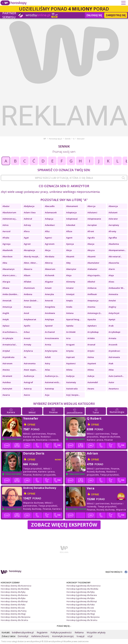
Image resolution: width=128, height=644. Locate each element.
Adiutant (113, 212)
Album (27, 275)
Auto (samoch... (116, 376)
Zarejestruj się (116, 15)
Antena (70, 313)
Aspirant (70, 357)
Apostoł (49, 326)
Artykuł (6, 351)
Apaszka (92, 319)
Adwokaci (50, 225)
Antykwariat (30, 319)
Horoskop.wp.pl (55, 139)
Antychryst (114, 313)
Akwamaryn (9, 269)
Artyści (91, 351)
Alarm (112, 269)
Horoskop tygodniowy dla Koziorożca (83, 586)
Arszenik (113, 345)
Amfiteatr (92, 294)
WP (45, 139)
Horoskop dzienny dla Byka (13, 598)
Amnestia (113, 294)
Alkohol (91, 282)
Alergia (6, 282)
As (25, 357)
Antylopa (49, 319)
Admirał (28, 219)
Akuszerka (114, 263)
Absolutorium (9, 212)
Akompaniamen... (117, 250)
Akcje (69, 250)
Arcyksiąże (8, 338)
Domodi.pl (23, 636)
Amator (70, 288)
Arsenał (91, 345)
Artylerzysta (51, 351)
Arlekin (91, 338)
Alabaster (92, 269)
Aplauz (6, 326)
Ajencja (70, 244)
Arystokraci (114, 351)
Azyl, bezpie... (73, 395)
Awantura (114, 389)
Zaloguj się (94, 15)
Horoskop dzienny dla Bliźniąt (14, 601)
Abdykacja (29, 206)
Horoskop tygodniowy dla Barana (82, 595)
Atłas (111, 370)
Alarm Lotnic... (10, 275)
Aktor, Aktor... (31, 263)
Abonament (72, 206)
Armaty (28, 345)
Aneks (69, 307)
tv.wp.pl (81, 636)
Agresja (6, 244)
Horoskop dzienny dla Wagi (13, 614)
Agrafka (113, 238)
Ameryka (49, 294)
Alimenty (71, 282)
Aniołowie (50, 313)
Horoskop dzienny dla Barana (14, 595)
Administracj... (10, 219)
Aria (68, 338)
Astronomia (30, 363)
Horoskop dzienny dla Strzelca (14, 620)
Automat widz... (53, 382)
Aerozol (7, 231)
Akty (68, 263)
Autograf (28, 382)
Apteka (70, 326)
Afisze (69, 231)
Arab (111, 326)
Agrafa (91, 238)
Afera (27, 231)
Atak (111, 363)
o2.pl (90, 636)
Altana (6, 288)
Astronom (7, 363)
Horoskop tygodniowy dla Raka (81, 605)
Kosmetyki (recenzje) (63, 636)
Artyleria (28, 351)
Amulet (112, 301)
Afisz (47, 231)
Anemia (91, 307)
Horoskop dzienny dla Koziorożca (16, 586)
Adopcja (49, 219)
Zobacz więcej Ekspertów (64, 525)
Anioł (26, 313)
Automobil (93, 382)
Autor (111, 382)
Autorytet (7, 389)
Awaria (6, 395)
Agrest (27, 244)
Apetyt (112, 319)
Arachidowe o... (10, 332)
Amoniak (7, 301)
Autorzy (28, 389)
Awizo (27, 395)
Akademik (8, 250)
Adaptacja (71, 212)
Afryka (6, 238)
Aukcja (91, 376)
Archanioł (50, 332)
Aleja (69, 275)
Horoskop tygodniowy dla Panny (81, 611)
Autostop (49, 389)
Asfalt (48, 357)
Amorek (49, 301)
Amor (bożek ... (31, 301)
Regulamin (42, 632)
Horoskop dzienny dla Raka (13, 605)
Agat (26, 238)
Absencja (113, 206)
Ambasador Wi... (117, 288)
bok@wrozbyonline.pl (23, 632)
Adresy (27, 225)
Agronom (50, 244)
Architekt (71, 332)
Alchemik (50, 275)
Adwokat (71, 225)
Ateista (6, 370)
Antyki (6, 319)
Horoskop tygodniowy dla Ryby (81, 592)
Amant (48, 288)
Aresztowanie (52, 338)
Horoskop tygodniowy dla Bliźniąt (82, 601)
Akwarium (50, 269)
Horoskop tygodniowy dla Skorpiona (83, 617)
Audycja (70, 376)
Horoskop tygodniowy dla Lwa (80, 608)
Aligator (49, 282)
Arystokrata (8, 357)
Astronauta (114, 357)
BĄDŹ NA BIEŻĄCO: (116, 572)
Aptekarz (92, 326)
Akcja (48, 250)
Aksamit (70, 256)
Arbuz (27, 332)
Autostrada (72, 389)
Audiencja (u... (52, 376)
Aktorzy (49, 263)
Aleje (111, 275)
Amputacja (93, 301)
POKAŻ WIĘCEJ (64, 626)
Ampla (69, 301)
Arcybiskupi (114, 332)
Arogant (70, 345)
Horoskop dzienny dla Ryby (13, 592)
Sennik (68, 139)
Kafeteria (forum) (40, 636)
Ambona (28, 294)
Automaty (71, 382)
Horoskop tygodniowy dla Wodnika (82, 589)
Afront (91, 231)
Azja (47, 395)
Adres (6, 225)
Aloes (111, 282)
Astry (48, 363)
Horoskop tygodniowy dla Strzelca (82, 620)
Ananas (28, 307)
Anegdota (50, 307)
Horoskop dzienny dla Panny (14, 611)
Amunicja (7, 307)
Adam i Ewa (30, 212)
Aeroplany (114, 225)
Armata (112, 338)
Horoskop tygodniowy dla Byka (81, 598)
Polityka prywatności (61, 632)
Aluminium (29, 288)
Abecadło (50, 206)
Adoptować (72, 219)
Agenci (48, 238)
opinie (31, 425)
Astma (91, 357)
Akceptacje (29, 250)
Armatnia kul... (10, 345)
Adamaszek (51, 212)
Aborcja (91, 206)
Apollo (27, 326)
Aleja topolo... (94, 275)
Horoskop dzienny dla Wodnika (15, 589)
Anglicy (112, 307)
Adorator (113, 219)
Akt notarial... (115, 256)
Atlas (47, 370)
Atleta (69, 370)
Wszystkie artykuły (96, 632)
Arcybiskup (93, 332)
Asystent (92, 363)
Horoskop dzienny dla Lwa (13, 608)
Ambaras (92, 288)
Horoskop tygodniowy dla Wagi (81, 614)
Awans (91, 389)
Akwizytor (71, 269)
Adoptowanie (94, 219)
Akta (5, 263)
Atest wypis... (30, 370)
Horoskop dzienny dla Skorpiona (16, 617)
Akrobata (50, 256)
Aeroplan (92, 225)
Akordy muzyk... (32, 256)
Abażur (6, 206)
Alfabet (28, 282)
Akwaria (28, 269)
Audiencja (29, 376)
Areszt (27, 338)
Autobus (7, 382)
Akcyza (91, 250)
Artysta (70, 351)
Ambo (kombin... (10, 294)
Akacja (91, 244)
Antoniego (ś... (95, 313)
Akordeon (7, 256)
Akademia (114, 244)
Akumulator (93, 263)
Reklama (79, 632)
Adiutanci (92, 212)
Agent (69, 238)
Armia (48, 345)
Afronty (112, 231)
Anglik (6, 313)
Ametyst (70, 294)
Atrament (7, 376)
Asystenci (71, 363)
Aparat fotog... (73, 319)
